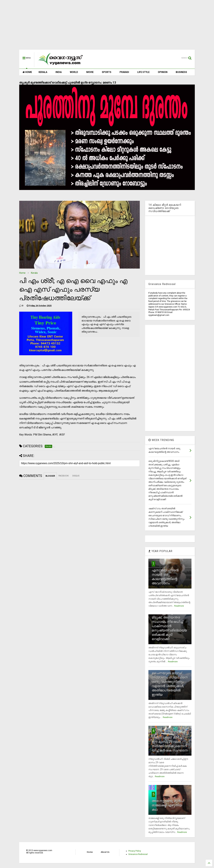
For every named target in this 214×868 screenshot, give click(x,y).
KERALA (43, 72)
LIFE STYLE (143, 72)
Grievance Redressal (138, 854)
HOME (27, 72)
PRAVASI (124, 72)
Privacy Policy (135, 851)
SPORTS (107, 72)
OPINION (163, 72)
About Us (105, 852)
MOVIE (90, 72)
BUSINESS (181, 72)
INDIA (59, 72)
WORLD (74, 72)
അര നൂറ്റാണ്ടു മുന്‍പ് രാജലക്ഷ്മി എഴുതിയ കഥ (168, 805)
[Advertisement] (107, 27)
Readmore (179, 606)
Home (22, 273)
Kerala (34, 273)
